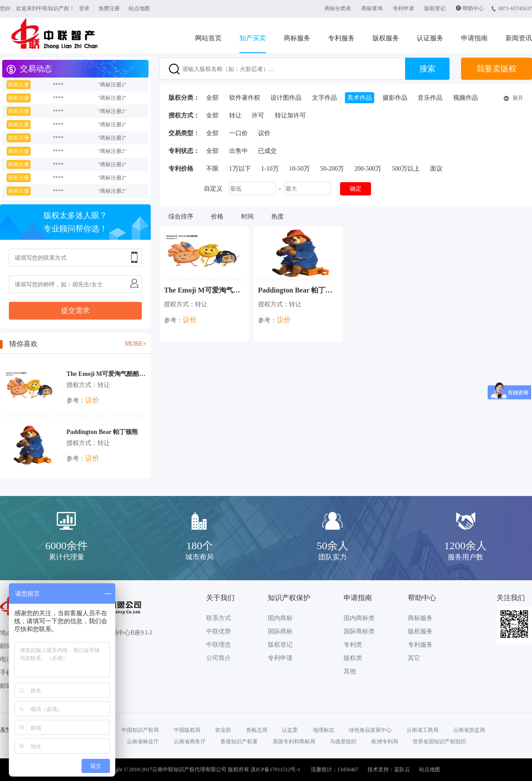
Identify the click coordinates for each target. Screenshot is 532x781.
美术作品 (360, 98)
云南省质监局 (469, 730)
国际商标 (280, 631)
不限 (212, 169)
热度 (278, 217)
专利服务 (341, 38)
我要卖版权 (497, 69)
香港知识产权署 (239, 742)
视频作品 (465, 98)
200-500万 (368, 169)
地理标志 (324, 730)
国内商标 (280, 618)
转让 (235, 115)
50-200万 (332, 169)
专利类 (353, 645)
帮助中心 (473, 8)
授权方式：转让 (88, 385)
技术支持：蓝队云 (389, 769)
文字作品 (325, 98)
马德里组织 (343, 742)
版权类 (353, 658)
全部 (212, 98)
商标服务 (297, 38)
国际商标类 (359, 631)
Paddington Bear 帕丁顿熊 (102, 432)
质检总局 (257, 730)
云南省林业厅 (143, 742)
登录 (84, 8)
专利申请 (403, 8)
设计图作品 (286, 98)
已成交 (267, 151)
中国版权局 (187, 730)
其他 (350, 671)
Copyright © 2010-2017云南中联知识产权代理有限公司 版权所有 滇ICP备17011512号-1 (200, 769)
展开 (518, 98)
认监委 (290, 730)
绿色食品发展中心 (370, 730)
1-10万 (270, 169)
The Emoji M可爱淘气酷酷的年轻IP (106, 374)
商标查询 (372, 8)
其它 (414, 658)
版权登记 (435, 8)
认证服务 (430, 38)
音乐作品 (430, 98)
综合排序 (181, 217)
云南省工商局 (422, 730)
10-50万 (299, 169)
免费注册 (109, 8)
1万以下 (240, 169)
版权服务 (386, 38)
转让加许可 (290, 115)
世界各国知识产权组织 (439, 742)
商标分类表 (338, 8)
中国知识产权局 (140, 730)
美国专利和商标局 (294, 742)
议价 (264, 133)
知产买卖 (253, 38)
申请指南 (474, 38)
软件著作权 (245, 98)
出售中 (239, 151)
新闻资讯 (519, 38)
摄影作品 (395, 98)
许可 (258, 115)
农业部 (223, 730)
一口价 (239, 133)
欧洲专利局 (385, 742)
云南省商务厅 (190, 742)
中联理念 (219, 645)
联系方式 (219, 618)
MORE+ (136, 344)
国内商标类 (359, 618)
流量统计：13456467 (335, 769)
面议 (436, 169)
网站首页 (208, 38)
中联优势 (219, 631)
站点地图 (139, 8)
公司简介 (219, 658)
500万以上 (406, 169)
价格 (217, 217)
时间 (247, 217)
